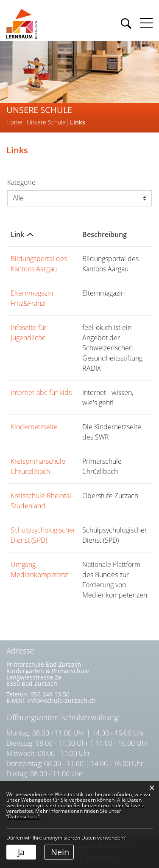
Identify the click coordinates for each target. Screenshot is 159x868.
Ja (21, 852)
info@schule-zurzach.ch (62, 700)
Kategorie (21, 182)
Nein (60, 852)
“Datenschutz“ (23, 816)
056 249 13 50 (50, 694)
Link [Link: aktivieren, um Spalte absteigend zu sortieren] (17, 234)
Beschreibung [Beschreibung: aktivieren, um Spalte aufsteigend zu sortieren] (105, 234)
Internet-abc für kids (41, 392)
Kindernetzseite (34, 427)
